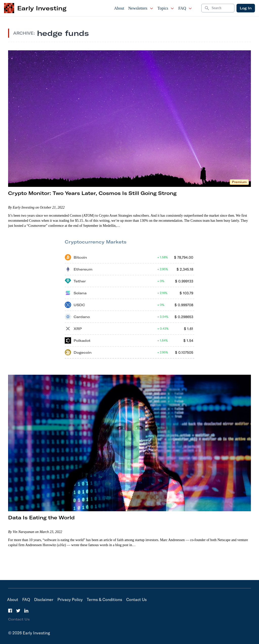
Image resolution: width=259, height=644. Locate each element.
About (119, 8)
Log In (246, 8)
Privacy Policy (70, 599)
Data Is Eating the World (41, 517)
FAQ (185, 8)
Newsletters (141, 8)
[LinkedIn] (26, 611)
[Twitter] (18, 611)
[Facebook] (10, 611)
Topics (166, 8)
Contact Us (136, 599)
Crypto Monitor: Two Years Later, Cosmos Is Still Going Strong (92, 193)
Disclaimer (44, 599)
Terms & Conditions (104, 599)
